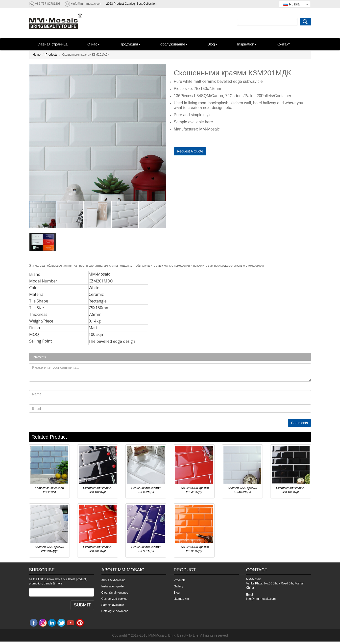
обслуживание (174, 44)
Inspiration (247, 44)
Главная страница (52, 44)
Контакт (283, 44)
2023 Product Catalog (121, 4)
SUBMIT (82, 605)
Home (37, 55)
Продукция (130, 44)
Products (51, 55)
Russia (291, 4)
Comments (299, 423)
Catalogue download (115, 611)
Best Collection (146, 4)
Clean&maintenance (115, 593)
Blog (212, 44)
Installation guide (113, 586)
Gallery (178, 586)
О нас (94, 44)
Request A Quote (190, 151)
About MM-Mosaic (113, 580)
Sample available (113, 605)
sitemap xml (182, 599)
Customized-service (114, 599)
